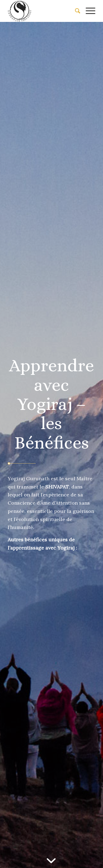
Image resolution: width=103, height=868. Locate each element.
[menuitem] (75, 11)
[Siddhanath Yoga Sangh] (43, 11)
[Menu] (88, 11)
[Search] (75, 11)
